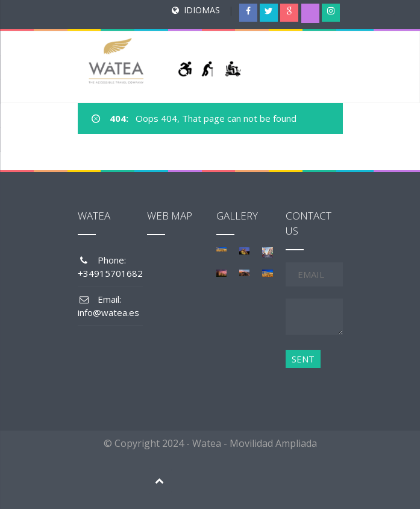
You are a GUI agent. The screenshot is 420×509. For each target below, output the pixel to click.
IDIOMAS (202, 10)
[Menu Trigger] (387, 21)
